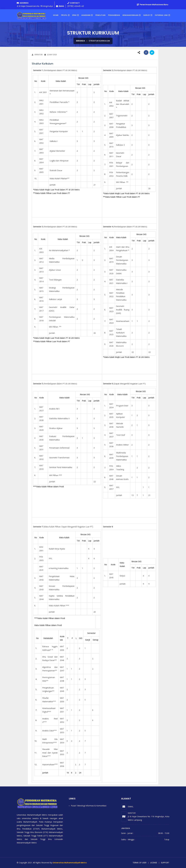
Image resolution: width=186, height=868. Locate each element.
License (154, 863)
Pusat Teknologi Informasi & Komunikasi (89, 806)
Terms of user (139, 863)
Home (56, 15)
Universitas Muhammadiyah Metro (70, 863)
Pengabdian (114, 15)
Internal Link (161, 15)
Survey (147, 15)
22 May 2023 (51, 55)
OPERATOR (37, 55)
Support (165, 863)
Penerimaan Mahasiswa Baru (153, 5)
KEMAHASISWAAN (130, 15)
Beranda (81, 41)
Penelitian (100, 15)
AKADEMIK (86, 15)
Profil (64, 15)
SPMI (74, 15)
